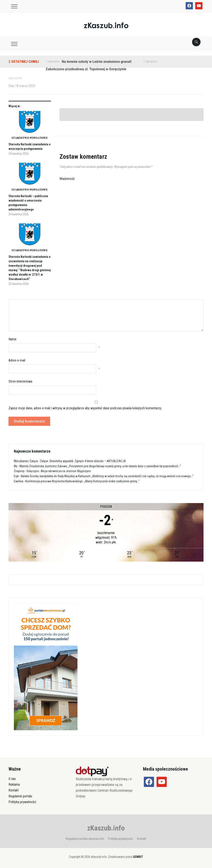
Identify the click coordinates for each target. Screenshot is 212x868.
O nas (12, 779)
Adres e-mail (17, 360)
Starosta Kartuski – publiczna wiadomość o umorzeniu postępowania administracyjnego (28, 203)
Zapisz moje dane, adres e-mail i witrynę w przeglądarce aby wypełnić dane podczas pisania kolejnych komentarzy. (85, 408)
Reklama (14, 785)
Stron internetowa (20, 381)
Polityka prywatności (22, 802)
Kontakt (14, 790)
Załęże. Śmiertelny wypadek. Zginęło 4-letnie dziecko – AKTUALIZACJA (83, 461)
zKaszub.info (106, 828)
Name (12, 339)
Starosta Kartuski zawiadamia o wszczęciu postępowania (30, 147)
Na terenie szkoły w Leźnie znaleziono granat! (97, 62)
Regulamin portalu (20, 796)
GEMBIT (138, 857)
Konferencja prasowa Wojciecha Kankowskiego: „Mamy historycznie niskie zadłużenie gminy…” (82, 481)
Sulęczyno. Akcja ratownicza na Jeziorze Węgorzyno (59, 471)
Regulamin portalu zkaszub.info (85, 839)
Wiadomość (67, 179)
